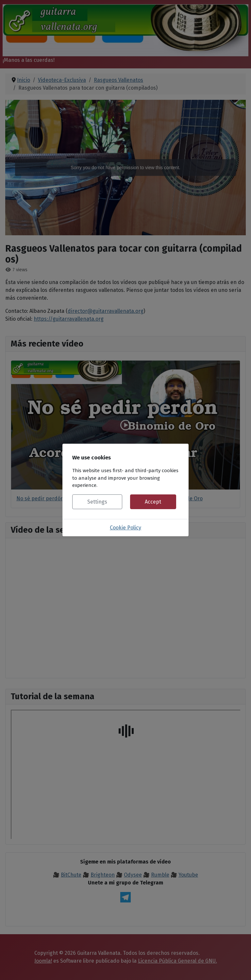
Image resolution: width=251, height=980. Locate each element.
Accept (153, 502)
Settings (97, 502)
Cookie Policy (125, 528)
